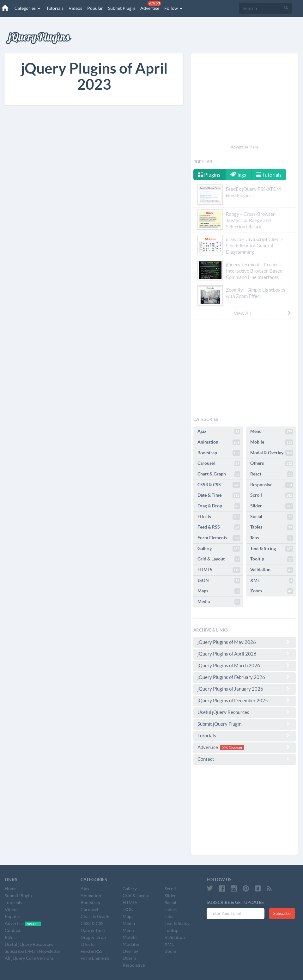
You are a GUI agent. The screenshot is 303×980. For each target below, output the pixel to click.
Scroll (272, 495)
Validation (272, 570)
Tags (238, 175)
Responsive (272, 485)
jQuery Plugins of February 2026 (245, 677)
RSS (8, 937)
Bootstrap (219, 453)
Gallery (219, 549)
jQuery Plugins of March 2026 (245, 665)
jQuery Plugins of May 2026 (245, 642)
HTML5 (219, 570)
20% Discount (232, 748)
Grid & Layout (219, 559)
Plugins (209, 175)
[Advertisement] (245, 100)
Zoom (272, 591)
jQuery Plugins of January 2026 (245, 689)
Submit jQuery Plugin (245, 724)
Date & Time (219, 495)
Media (219, 602)
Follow (174, 8)
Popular (95, 8)
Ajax (219, 432)
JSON (219, 581)
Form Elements (219, 538)
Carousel (219, 463)
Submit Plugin (122, 8)
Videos (75, 8)
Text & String (272, 549)
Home (11, 889)
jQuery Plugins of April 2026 (245, 654)
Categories (28, 8)
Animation (219, 442)
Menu (272, 432)
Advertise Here (245, 147)
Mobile (272, 442)
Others (272, 463)
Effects (219, 517)
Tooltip (272, 559)
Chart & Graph (219, 474)
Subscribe (282, 913)
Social (272, 517)
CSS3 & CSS (219, 485)
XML (272, 581)
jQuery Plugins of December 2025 (245, 700)
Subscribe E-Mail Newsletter (33, 951)
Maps (219, 591)
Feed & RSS (219, 527)
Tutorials (55, 8)
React (272, 474)
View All (263, 313)
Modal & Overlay (272, 453)
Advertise (151, 6)
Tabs (272, 538)
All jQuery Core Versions (29, 958)
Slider (272, 506)
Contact (245, 759)
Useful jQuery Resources (245, 712)
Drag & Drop (219, 506)
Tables (272, 527)
